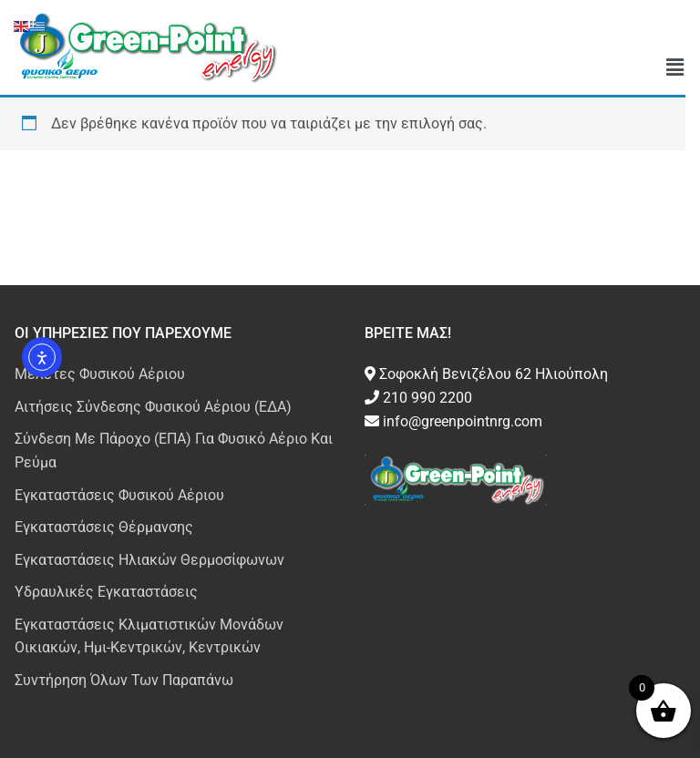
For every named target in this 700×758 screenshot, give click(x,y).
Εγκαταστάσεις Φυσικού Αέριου (119, 495)
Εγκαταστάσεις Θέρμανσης (104, 527)
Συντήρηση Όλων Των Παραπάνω (124, 680)
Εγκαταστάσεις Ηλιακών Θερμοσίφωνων (149, 560)
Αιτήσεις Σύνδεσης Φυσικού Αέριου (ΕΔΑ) (153, 407)
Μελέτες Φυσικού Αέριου (100, 374)
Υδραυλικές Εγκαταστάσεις (106, 592)
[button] (675, 68)
